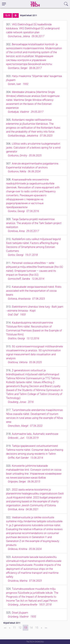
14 (31, 628)
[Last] (46, 628)
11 (14, 628)
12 (20, 628)
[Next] (41, 628)
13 (25, 628)
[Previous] (10, 628)
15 (37, 628)
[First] (5, 628)
